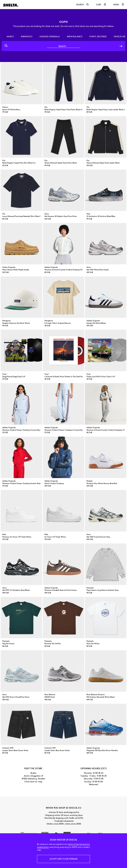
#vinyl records (98, 37)
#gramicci (27, 37)
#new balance (75, 37)
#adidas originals (50, 37)
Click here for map (33, 782)
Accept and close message (64, 859)
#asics (10, 37)
